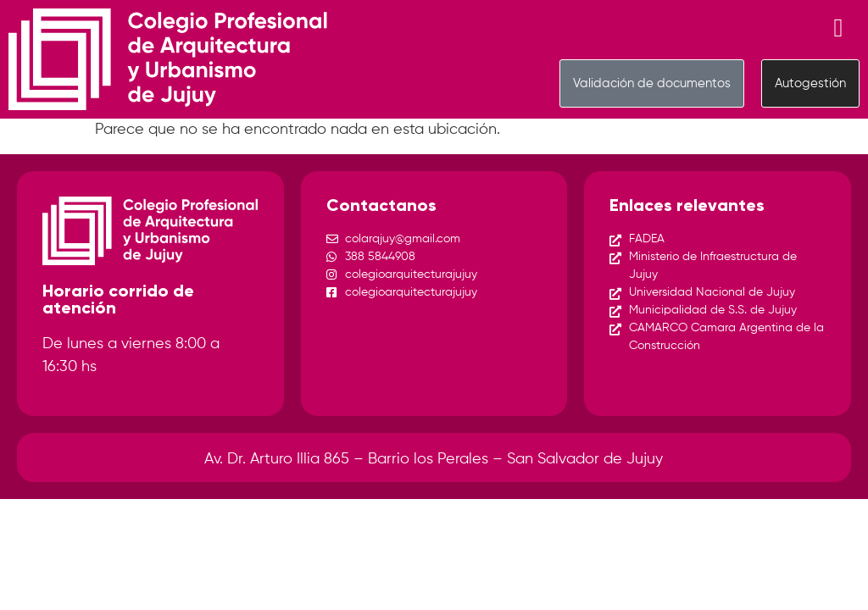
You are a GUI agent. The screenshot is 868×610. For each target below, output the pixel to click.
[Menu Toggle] (839, 28)
